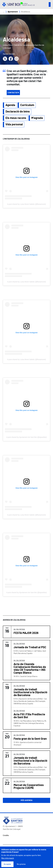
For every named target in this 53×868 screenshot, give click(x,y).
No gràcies (21, 864)
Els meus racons (16, 118)
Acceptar (7, 864)
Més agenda (26, 800)
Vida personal (14, 125)
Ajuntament (13, 12)
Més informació (8, 858)
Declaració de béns (18, 112)
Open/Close (50, 4)
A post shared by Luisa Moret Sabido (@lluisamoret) (26, 204)
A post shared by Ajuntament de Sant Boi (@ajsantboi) (26, 437)
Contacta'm (13, 93)
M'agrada (37, 118)
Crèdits (6, 835)
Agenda (10, 105)
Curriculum (27, 105)
